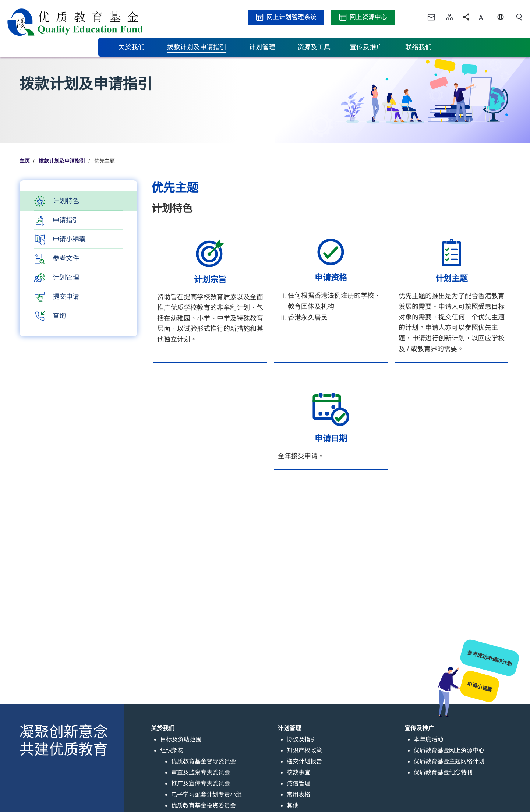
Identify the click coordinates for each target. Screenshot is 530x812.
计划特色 (66, 201)
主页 (25, 161)
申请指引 (66, 220)
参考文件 (66, 258)
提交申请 (66, 297)
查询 (59, 316)
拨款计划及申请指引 (62, 161)
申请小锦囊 (69, 239)
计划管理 (66, 278)
